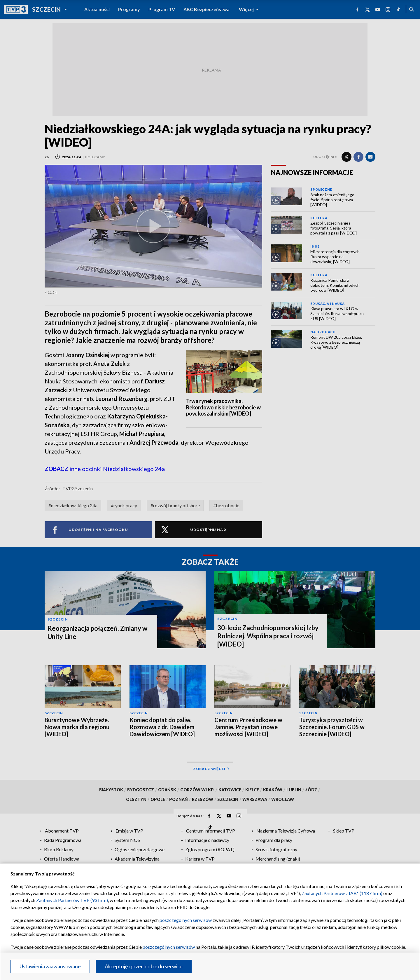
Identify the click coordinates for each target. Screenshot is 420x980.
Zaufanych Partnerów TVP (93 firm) (72, 900)
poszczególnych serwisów (186, 920)
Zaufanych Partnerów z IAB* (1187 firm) (342, 893)
